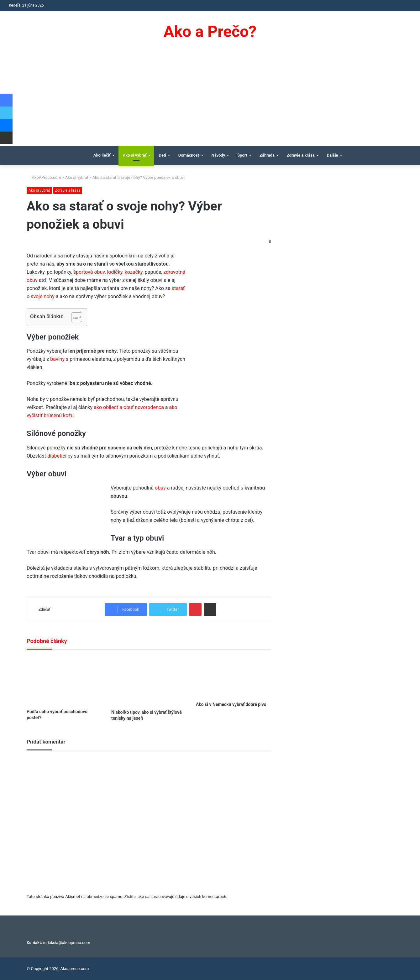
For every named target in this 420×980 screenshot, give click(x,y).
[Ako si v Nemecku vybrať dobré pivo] (234, 677)
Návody (218, 155)
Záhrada (267, 155)
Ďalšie (333, 155)
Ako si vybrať (135, 155)
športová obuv (89, 272)
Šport (242, 155)
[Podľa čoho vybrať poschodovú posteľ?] (64, 681)
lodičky (115, 272)
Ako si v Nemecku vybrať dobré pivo (231, 704)
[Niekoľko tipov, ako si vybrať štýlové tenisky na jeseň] (149, 681)
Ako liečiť (102, 155)
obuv (161, 488)
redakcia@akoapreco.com (67, 943)
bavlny (58, 359)
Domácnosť (189, 155)
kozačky (134, 272)
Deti (162, 155)
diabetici (57, 456)
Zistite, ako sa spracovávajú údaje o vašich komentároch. (176, 897)
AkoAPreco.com (44, 177)
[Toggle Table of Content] (73, 317)
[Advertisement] (210, 99)
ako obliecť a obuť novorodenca (129, 407)
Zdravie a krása (301, 155)
